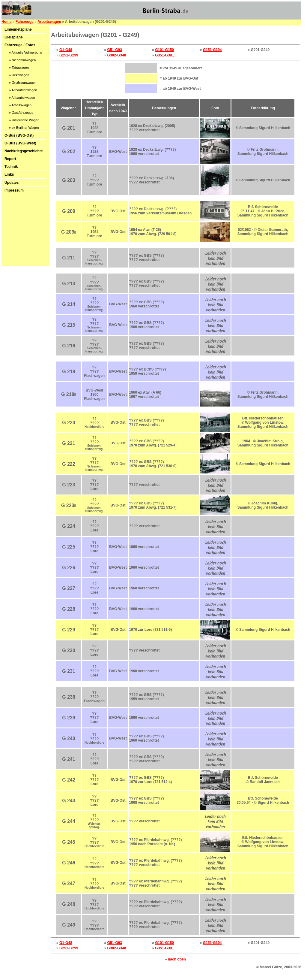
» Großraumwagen (23, 83)
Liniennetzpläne (18, 29)
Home (6, 22)
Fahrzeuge (25, 22)
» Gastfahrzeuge (21, 113)
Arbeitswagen (49, 22)
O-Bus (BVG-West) (20, 143)
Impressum (14, 190)
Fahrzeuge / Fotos (20, 45)
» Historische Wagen (24, 120)
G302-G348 (117, 55)
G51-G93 (115, 50)
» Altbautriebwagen (23, 90)
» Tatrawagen (19, 68)
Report (10, 159)
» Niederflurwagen (22, 60)
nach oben (177, 959)
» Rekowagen (19, 75)
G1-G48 (66, 50)
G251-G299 (69, 55)
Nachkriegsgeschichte (24, 151)
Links (9, 174)
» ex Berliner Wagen (24, 128)
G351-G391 (164, 55)
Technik (11, 167)
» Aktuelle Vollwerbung (26, 53)
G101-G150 (164, 50)
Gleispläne (14, 37)
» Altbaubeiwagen (22, 98)
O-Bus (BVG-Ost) (19, 135)
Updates (12, 183)
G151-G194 (212, 50)
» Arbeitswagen (20, 105)
